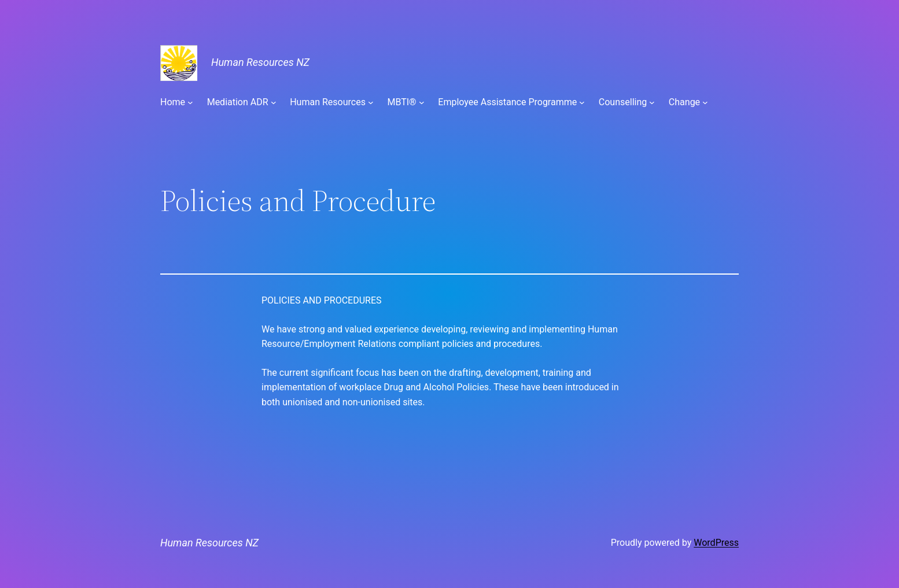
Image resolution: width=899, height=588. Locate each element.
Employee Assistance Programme (507, 102)
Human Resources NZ (260, 62)
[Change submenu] (705, 102)
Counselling (623, 102)
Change (684, 102)
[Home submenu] (190, 102)
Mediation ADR (238, 102)
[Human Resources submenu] (371, 102)
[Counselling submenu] (652, 102)
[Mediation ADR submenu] (274, 102)
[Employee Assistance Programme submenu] (582, 102)
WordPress (716, 543)
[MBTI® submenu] (422, 102)
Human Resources (328, 102)
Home (173, 102)
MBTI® (401, 102)
